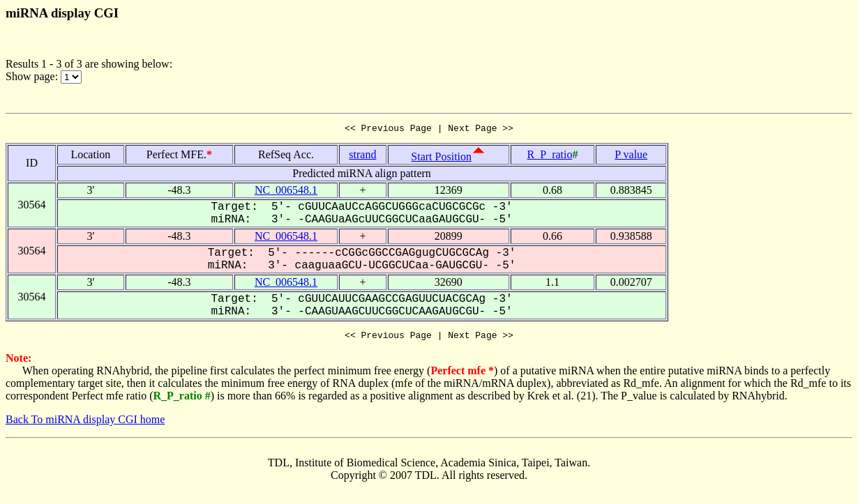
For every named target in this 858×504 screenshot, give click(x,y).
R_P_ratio (550, 156)
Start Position (441, 159)
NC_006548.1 (286, 192)
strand (362, 156)
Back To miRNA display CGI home (85, 423)
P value (631, 156)
